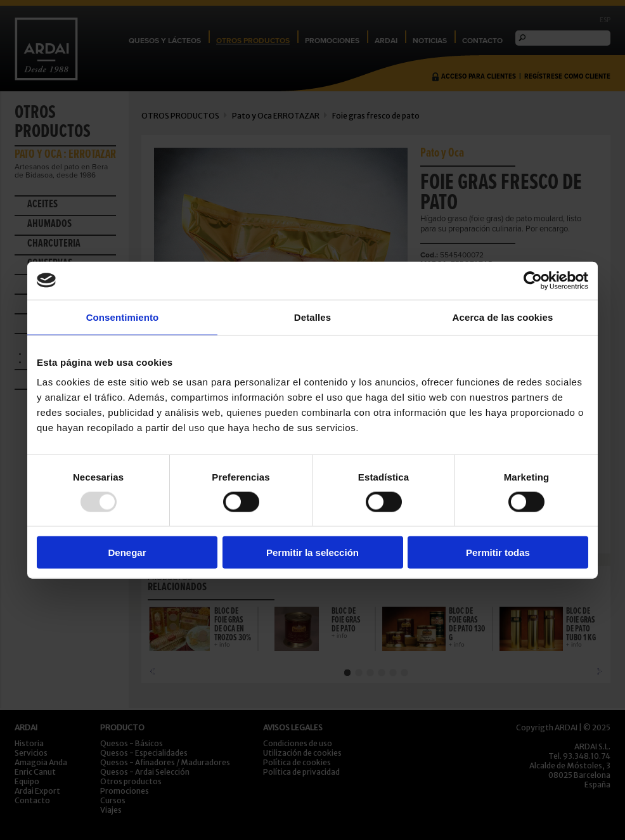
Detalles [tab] (312, 317)
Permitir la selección (312, 552)
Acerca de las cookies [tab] (503, 317)
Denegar (127, 552)
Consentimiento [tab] (123, 317)
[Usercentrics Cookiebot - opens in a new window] (533, 280)
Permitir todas (498, 552)
